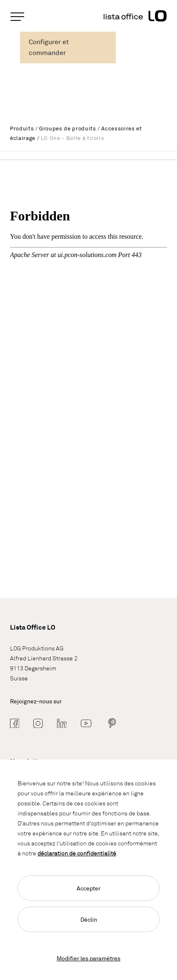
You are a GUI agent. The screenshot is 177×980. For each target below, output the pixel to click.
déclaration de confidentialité (77, 853)
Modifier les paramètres (88, 958)
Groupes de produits (67, 128)
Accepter (88, 888)
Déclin (89, 919)
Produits (22, 128)
